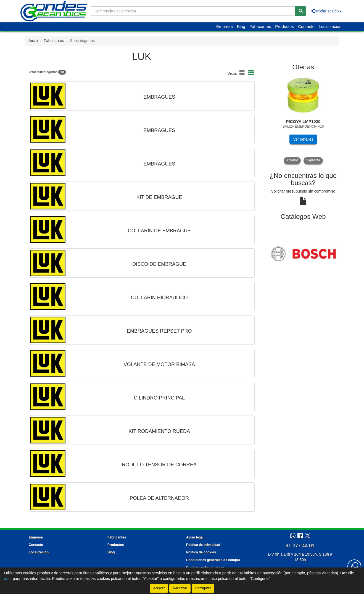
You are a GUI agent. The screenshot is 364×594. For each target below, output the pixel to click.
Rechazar (180, 588)
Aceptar (159, 588)
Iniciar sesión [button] (326, 11)
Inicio (33, 41)
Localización (330, 26)
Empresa (225, 26)
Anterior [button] (292, 160)
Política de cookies (201, 552)
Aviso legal (195, 537)
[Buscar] (301, 11)
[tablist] (303, 119)
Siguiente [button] (313, 160)
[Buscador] (193, 11)
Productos (284, 26)
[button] (243, 73)
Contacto (306, 26)
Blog (241, 26)
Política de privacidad (203, 545)
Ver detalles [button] (303, 139)
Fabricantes (260, 26)
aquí (8, 579)
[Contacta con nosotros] (354, 566)
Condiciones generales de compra (213, 560)
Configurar (203, 588)
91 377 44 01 (300, 546)
